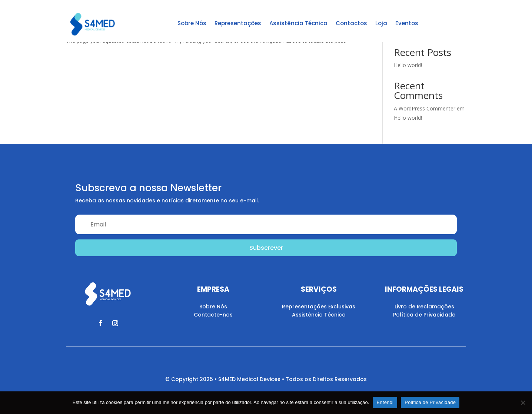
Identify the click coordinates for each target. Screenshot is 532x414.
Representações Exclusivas (319, 307)
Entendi (385, 402)
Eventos (407, 23)
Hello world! (408, 65)
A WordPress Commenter (425, 108)
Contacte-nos (213, 315)
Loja (381, 23)
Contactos (351, 23)
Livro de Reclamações (424, 307)
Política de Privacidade (424, 315)
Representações (238, 23)
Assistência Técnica (298, 23)
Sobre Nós (192, 23)
